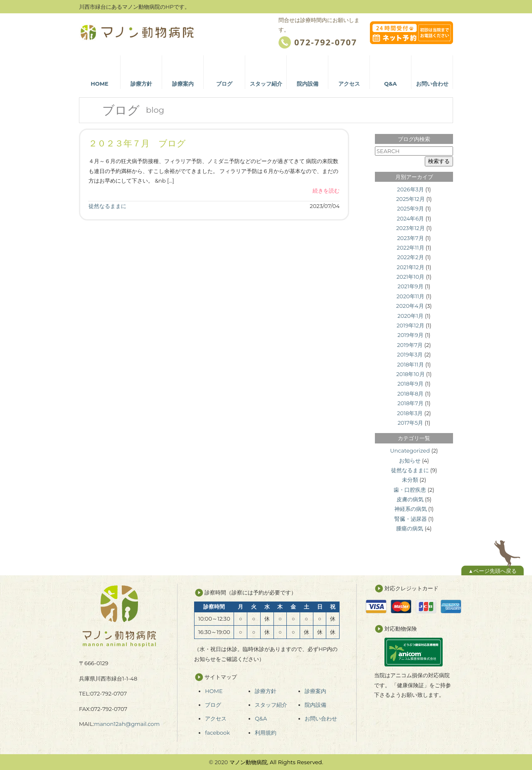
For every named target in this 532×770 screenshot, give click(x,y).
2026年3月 (410, 189)
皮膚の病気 (410, 499)
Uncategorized (410, 451)
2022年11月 (411, 248)
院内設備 (315, 705)
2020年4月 (410, 306)
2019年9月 (410, 335)
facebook (217, 733)
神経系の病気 (411, 509)
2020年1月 (410, 316)
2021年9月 (411, 286)
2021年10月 (410, 277)
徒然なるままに (107, 206)
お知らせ (410, 461)
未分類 (410, 480)
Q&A (261, 718)
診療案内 (315, 691)
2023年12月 (410, 228)
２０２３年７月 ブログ (137, 143)
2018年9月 (410, 384)
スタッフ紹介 (271, 705)
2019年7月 (410, 345)
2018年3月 (410, 413)
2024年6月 (411, 218)
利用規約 (266, 733)
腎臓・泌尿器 (411, 519)
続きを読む (326, 191)
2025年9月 (410, 208)
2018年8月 (410, 394)
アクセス (216, 718)
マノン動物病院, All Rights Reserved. (276, 762)
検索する (439, 161)
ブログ (213, 705)
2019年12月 (410, 325)
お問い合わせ (321, 718)
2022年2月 (411, 257)
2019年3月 (410, 354)
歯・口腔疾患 (410, 490)
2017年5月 (411, 423)
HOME (214, 691)
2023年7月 (410, 238)
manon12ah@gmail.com (127, 724)
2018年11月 (410, 364)
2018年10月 (410, 374)
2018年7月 (410, 403)
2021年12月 (411, 267)
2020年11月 (410, 296)
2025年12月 (410, 199)
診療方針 (266, 691)
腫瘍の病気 (410, 528)
